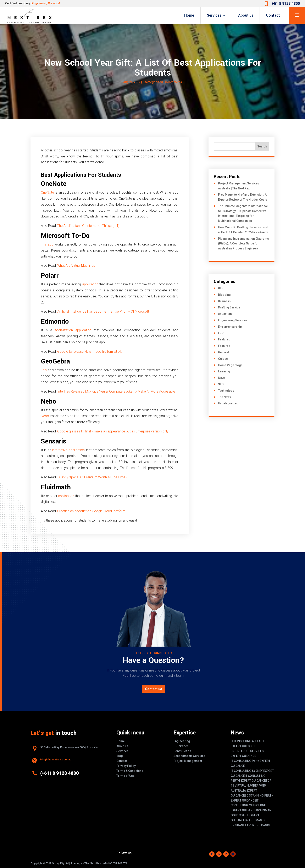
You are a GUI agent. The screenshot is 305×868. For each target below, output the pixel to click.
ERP (221, 333)
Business (224, 301)
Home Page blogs (230, 365)
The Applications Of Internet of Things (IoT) (88, 226)
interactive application (68, 450)
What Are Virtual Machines (76, 266)
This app (47, 244)
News (222, 378)
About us (246, 15)
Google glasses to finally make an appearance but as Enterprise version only (113, 431)
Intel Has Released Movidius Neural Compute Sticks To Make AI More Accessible (116, 391)
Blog (221, 288)
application (91, 284)
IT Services (181, 746)
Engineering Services (233, 320)
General (223, 352)
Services (214, 15)
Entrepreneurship (230, 327)
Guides (223, 359)
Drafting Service (229, 307)
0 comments (173, 82)
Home (189, 15)
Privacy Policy (126, 766)
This (44, 370)
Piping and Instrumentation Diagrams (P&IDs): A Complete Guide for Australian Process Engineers (243, 244)
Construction (182, 751)
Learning (224, 371)
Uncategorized (153, 82)
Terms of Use (125, 776)
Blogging (224, 295)
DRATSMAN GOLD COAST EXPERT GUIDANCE (251, 815)
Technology (226, 391)
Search (262, 146)
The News (225, 397)
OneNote (47, 192)
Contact (273, 15)
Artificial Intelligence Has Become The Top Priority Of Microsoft (103, 311)
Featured (224, 339)
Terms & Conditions (130, 771)
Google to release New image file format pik (90, 352)
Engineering (182, 741)
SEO (221, 384)
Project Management (188, 761)
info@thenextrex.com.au (56, 759)
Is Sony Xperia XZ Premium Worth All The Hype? (92, 477)
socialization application (73, 330)
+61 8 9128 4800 (286, 4)
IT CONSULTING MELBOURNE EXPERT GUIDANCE (248, 805)
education (225, 314)
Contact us (154, 689)
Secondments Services (189, 756)
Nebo (45, 416)
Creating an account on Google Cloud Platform (91, 511)
